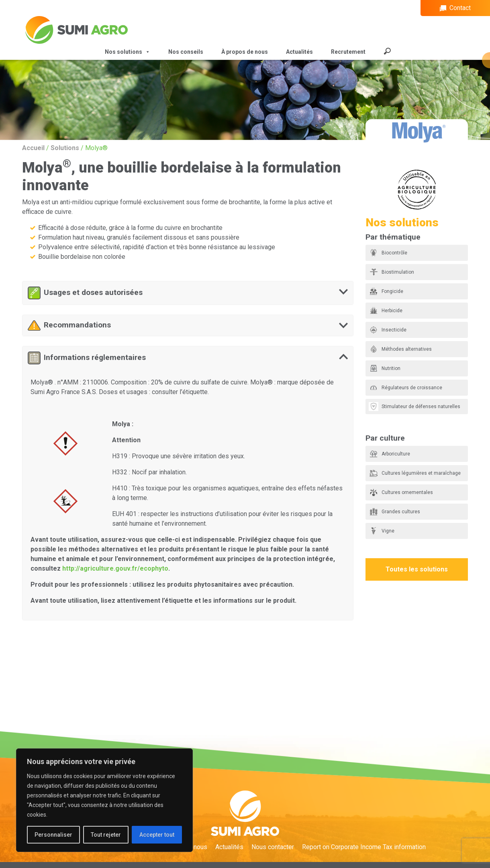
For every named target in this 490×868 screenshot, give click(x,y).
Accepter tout (157, 835)
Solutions (65, 148)
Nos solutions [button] (128, 52)
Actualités (299, 52)
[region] (104, 800)
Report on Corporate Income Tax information (364, 847)
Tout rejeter (106, 835)
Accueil (33, 148)
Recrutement (348, 52)
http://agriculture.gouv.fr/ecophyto (115, 568)
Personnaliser (53, 835)
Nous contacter (273, 847)
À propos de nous (245, 52)
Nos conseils (186, 52)
